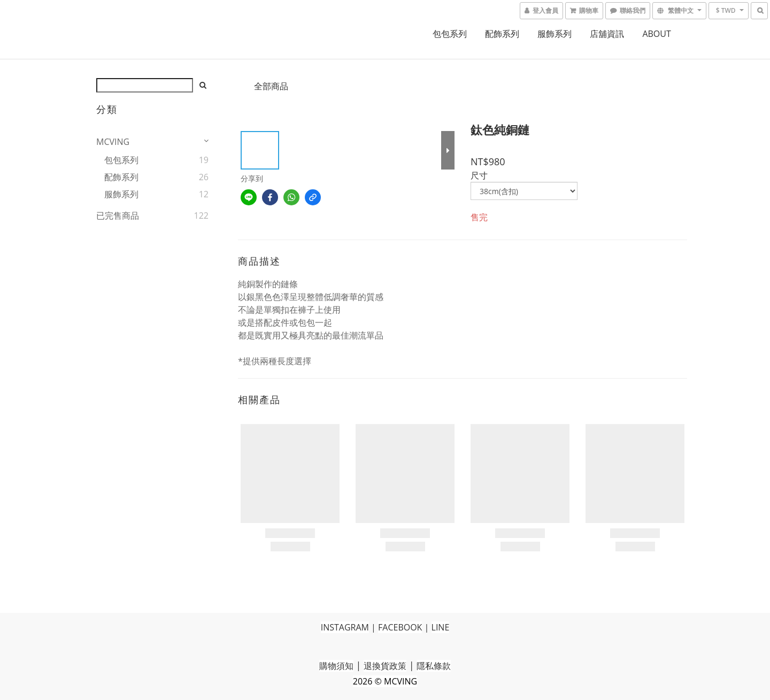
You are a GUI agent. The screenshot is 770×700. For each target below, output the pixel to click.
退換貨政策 (385, 666)
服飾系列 (555, 34)
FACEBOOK (400, 627)
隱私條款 (434, 666)
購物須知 (336, 666)
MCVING (113, 142)
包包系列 (450, 34)
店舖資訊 (607, 34)
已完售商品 (118, 216)
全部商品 (271, 86)
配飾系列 (502, 34)
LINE (441, 627)
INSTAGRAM (345, 627)
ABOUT (656, 34)
